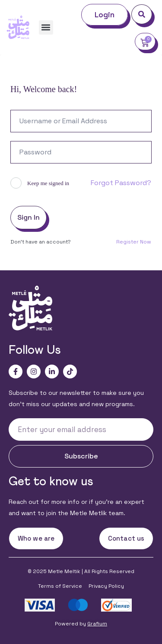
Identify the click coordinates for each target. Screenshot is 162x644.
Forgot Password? (121, 183)
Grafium (97, 624)
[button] (46, 27)
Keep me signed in (48, 183)
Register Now (134, 242)
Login (105, 15)
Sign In (29, 217)
